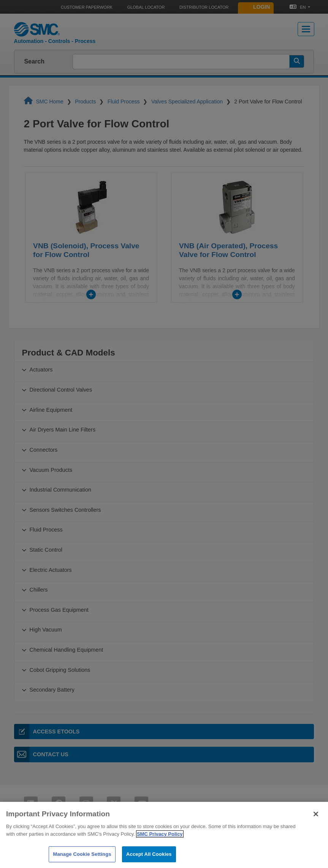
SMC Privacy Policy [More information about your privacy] (160, 843)
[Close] (316, 824)
